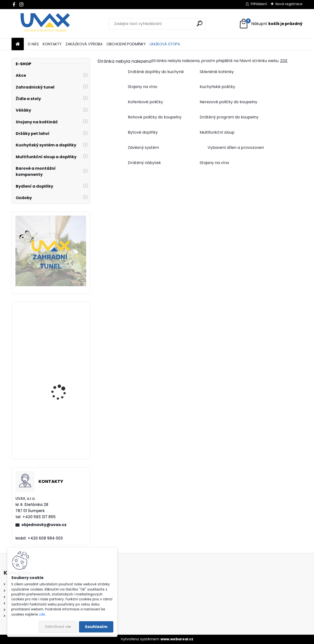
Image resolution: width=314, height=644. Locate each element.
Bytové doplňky (143, 132)
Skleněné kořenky (217, 72)
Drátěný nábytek (144, 163)
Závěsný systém (143, 148)
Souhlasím (96, 627)
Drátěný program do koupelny (229, 117)
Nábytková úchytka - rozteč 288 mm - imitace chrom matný (65, 349)
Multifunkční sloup (217, 132)
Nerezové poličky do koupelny (229, 102)
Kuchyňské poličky (217, 87)
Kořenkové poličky (145, 102)
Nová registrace (289, 4)
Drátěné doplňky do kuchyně (156, 72)
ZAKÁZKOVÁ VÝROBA (84, 44)
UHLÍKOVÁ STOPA (165, 44)
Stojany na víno (143, 87)
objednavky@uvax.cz (44, 525)
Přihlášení (259, 4)
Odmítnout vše (58, 627)
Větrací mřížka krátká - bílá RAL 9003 (64, 397)
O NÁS (33, 44)
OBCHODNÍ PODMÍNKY (126, 44)
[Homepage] (18, 44)
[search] (200, 23)
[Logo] (45, 24)
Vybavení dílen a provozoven (236, 148)
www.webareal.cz (177, 639)
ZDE (284, 61)
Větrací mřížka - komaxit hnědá (58, 437)
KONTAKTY (52, 44)
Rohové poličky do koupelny (155, 117)
